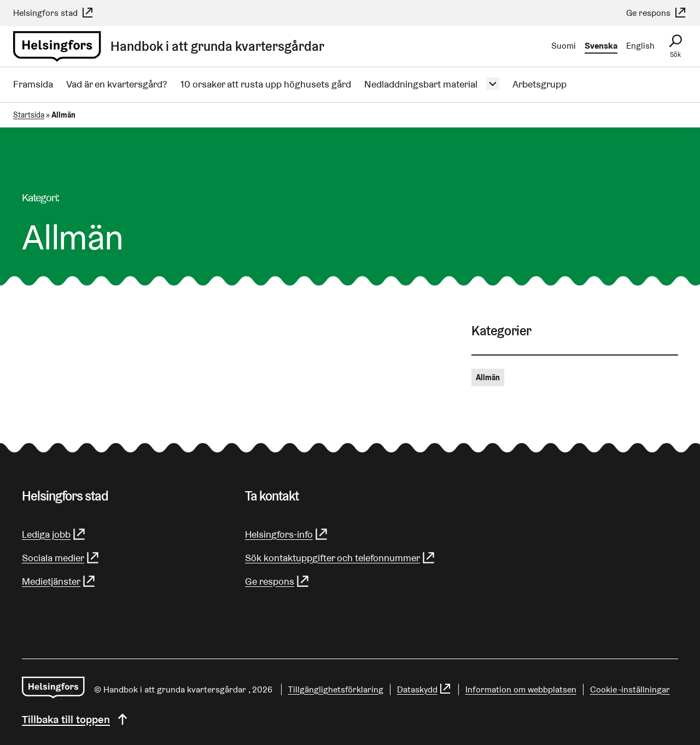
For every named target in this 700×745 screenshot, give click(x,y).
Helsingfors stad (54, 13)
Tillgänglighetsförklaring (336, 689)
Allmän (488, 377)
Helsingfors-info (287, 534)
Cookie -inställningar (630, 689)
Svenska (601, 46)
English (640, 46)
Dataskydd (424, 689)
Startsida (29, 115)
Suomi (564, 46)
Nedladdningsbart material (421, 84)
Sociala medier (61, 558)
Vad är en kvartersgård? (117, 84)
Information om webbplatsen (521, 689)
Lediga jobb (54, 534)
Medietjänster (59, 581)
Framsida (33, 84)
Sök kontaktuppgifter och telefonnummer (340, 558)
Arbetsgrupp (539, 84)
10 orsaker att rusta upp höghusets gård (266, 84)
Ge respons (657, 13)
